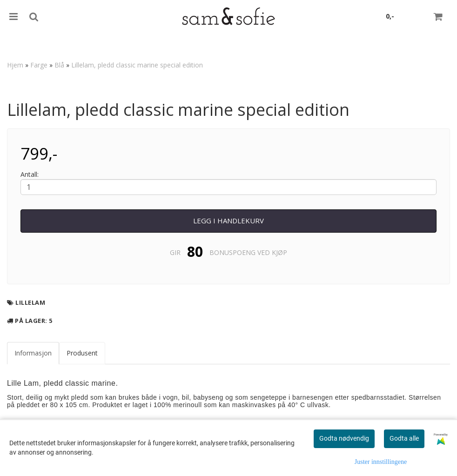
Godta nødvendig (344, 438)
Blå (59, 65)
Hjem (15, 65)
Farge (39, 65)
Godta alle (404, 438)
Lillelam (30, 302)
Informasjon (33, 353)
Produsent (82, 353)
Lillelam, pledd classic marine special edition (137, 65)
